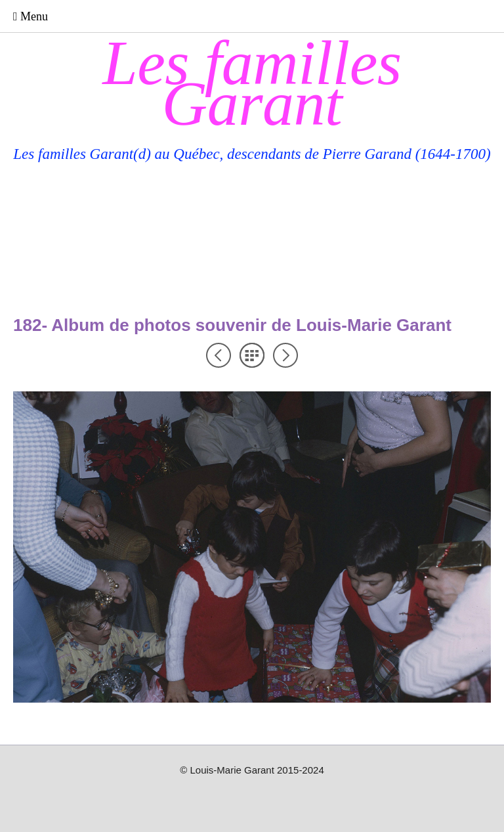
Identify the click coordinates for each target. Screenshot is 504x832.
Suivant (285, 355)
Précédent (219, 355)
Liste (252, 355)
